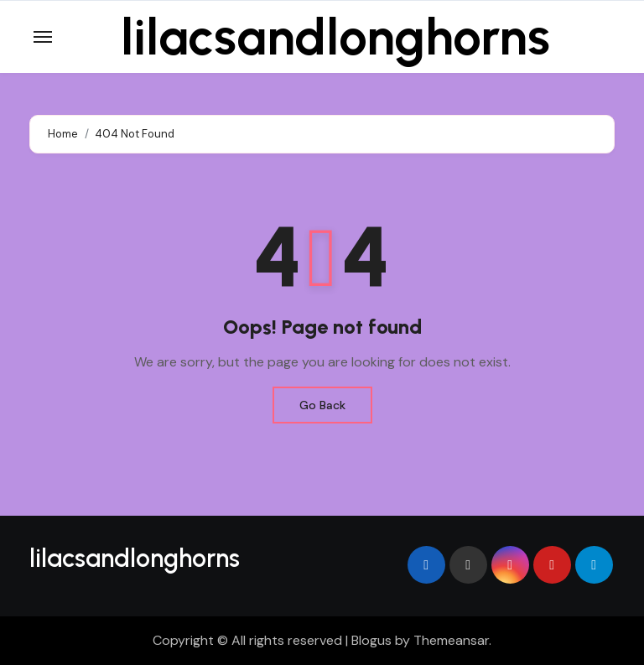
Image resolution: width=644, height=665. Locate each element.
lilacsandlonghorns (335, 37)
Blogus (371, 640)
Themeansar (451, 640)
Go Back (322, 405)
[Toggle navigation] (43, 37)
